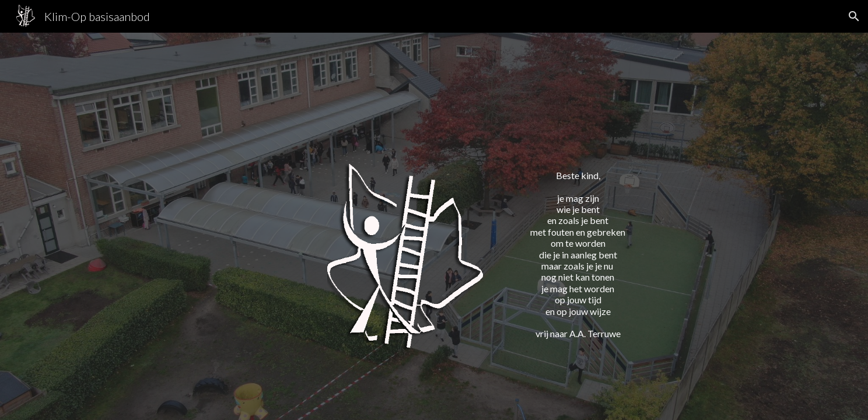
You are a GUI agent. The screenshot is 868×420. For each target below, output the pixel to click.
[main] (577, 244)
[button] (854, 16)
